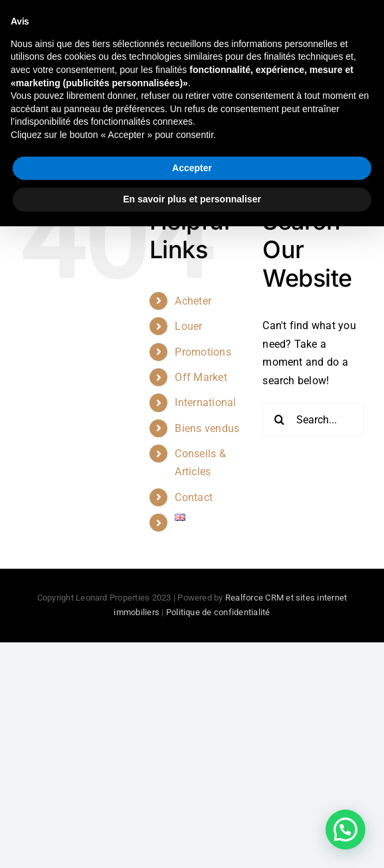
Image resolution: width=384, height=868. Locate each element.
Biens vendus (207, 428)
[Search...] (313, 419)
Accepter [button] (192, 810)
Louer (188, 326)
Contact (194, 497)
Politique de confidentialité (218, 612)
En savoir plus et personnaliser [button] (192, 841)
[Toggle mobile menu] (357, 32)
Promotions (203, 352)
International (205, 402)
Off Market (201, 377)
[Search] (279, 419)
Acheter (193, 301)
